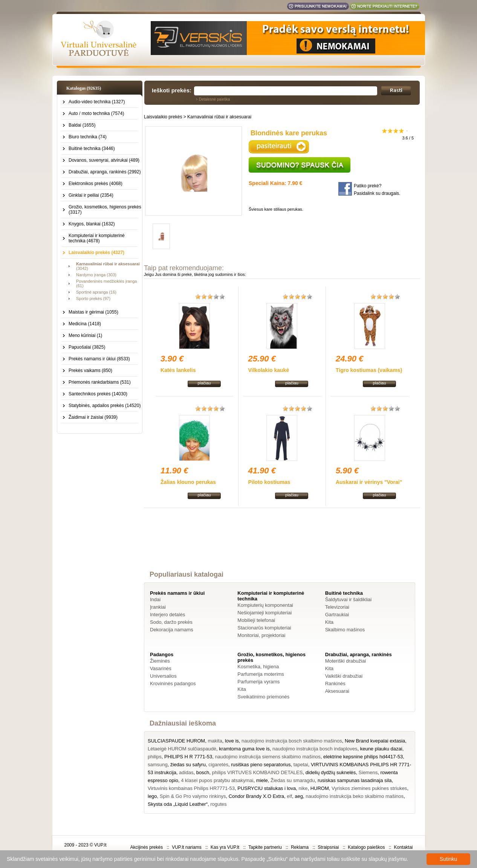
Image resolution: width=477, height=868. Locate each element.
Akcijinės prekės (146, 847)
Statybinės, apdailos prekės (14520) (105, 406)
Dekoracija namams (172, 630)
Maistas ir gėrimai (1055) (93, 312)
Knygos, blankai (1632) (92, 224)
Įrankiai (158, 607)
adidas (186, 772)
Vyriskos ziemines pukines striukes (369, 788)
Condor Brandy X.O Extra (256, 796)
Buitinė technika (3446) (92, 148)
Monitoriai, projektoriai (261, 635)
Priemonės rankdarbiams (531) (100, 382)
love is (232, 741)
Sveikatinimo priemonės (263, 697)
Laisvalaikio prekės (163, 117)
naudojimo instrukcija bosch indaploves (315, 749)
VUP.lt (100, 845)
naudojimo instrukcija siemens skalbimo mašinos (268, 757)
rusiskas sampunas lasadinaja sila (355, 780)
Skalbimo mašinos (345, 630)
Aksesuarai (337, 691)
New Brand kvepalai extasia (375, 741)
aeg (299, 796)
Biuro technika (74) (88, 137)
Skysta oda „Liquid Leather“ (178, 804)
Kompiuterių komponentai (265, 605)
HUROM (320, 788)
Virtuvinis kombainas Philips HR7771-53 (191, 788)
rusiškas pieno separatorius (261, 765)
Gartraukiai (337, 615)
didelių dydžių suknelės (331, 772)
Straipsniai (328, 847)
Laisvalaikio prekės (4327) (96, 253)
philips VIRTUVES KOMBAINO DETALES (258, 772)
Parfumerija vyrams (258, 682)
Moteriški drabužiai (346, 661)
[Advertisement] (282, 546)
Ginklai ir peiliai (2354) (91, 195)
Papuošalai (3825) (87, 347)
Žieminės (160, 661)
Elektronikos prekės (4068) (96, 184)
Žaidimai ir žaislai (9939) (93, 417)
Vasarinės (161, 668)
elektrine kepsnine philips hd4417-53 (363, 757)
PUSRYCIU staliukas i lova (267, 788)
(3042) (108, 266)
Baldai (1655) (82, 125)
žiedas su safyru (188, 765)
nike (303, 788)
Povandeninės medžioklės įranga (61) (106, 283)
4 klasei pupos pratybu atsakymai (217, 780)
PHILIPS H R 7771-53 (188, 757)
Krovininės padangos (173, 684)
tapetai (301, 765)
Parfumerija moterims (261, 674)
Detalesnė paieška (214, 99)
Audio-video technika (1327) (97, 102)
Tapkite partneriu (265, 847)
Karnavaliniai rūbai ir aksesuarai (219, 117)
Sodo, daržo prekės (171, 622)
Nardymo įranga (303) (96, 275)
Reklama (300, 847)
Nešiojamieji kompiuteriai (264, 613)
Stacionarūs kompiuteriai (264, 628)
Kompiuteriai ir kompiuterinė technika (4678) (97, 238)
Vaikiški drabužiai (344, 676)
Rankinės (335, 684)
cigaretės (218, 765)
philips (155, 757)
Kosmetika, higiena (258, 667)
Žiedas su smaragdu (293, 780)
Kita (329, 622)
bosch (203, 772)
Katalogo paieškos (366, 847)
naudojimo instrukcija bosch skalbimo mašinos (292, 741)
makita (215, 741)
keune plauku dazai (381, 749)
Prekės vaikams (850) (90, 370)
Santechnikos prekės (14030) (98, 394)
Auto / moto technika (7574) (96, 113)
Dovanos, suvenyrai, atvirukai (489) (104, 160)
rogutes (218, 804)
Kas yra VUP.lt (225, 847)
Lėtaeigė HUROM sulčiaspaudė (182, 749)
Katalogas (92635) (84, 88)
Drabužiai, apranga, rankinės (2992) (105, 172)
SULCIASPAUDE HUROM (176, 741)
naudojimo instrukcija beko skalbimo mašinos (355, 796)
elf (289, 796)
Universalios (163, 676)
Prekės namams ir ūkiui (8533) (99, 359)
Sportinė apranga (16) (96, 292)
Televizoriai (337, 607)
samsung (158, 765)
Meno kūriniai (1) (85, 335)
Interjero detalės (167, 615)
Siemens (368, 772)
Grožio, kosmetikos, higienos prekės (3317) (105, 210)
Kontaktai (403, 847)
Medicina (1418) (85, 324)
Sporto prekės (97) (93, 299)
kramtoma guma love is (244, 749)
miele (262, 780)
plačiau (204, 383)
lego (152, 796)
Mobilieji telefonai (256, 620)
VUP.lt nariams (187, 847)
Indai (155, 599)
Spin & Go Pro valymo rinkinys (193, 796)
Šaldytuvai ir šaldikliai (349, 599)
